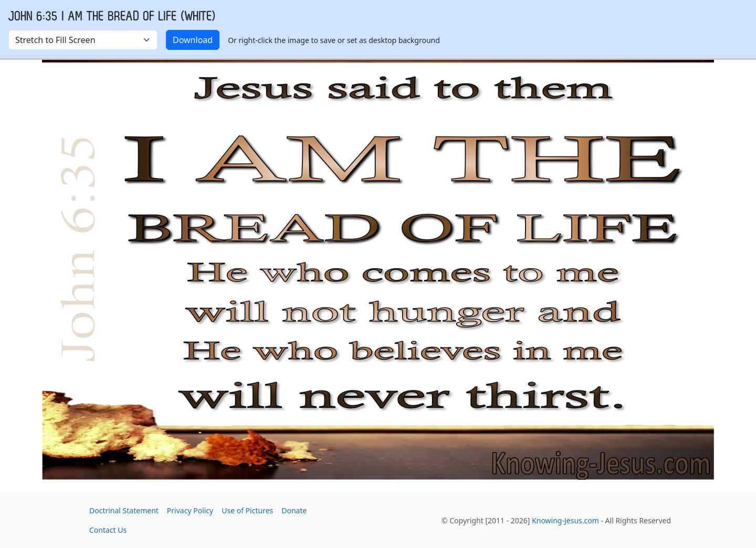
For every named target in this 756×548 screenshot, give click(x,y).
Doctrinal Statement (124, 510)
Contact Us (108, 530)
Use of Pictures (247, 510)
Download (193, 40)
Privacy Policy (190, 510)
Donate (294, 510)
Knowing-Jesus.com (565, 520)
